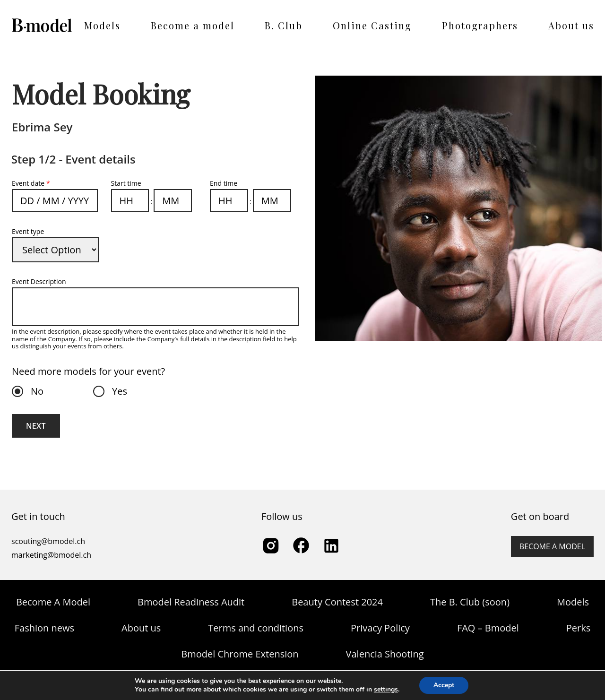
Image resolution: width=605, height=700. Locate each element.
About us (571, 25)
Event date (31, 183)
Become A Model (53, 602)
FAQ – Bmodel (488, 628)
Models (102, 25)
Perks (578, 628)
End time (224, 183)
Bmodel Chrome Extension (240, 654)
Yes (117, 391)
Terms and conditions (256, 628)
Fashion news (44, 628)
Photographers (480, 25)
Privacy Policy (380, 628)
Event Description (39, 281)
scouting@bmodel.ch (48, 541)
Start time (126, 183)
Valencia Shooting (385, 654)
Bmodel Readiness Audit (191, 602)
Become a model (193, 25)
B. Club (284, 25)
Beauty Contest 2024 (337, 602)
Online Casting (372, 25)
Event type (28, 231)
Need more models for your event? (88, 371)
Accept (444, 685)
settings (386, 690)
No (35, 391)
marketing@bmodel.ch (51, 555)
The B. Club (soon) (470, 602)
